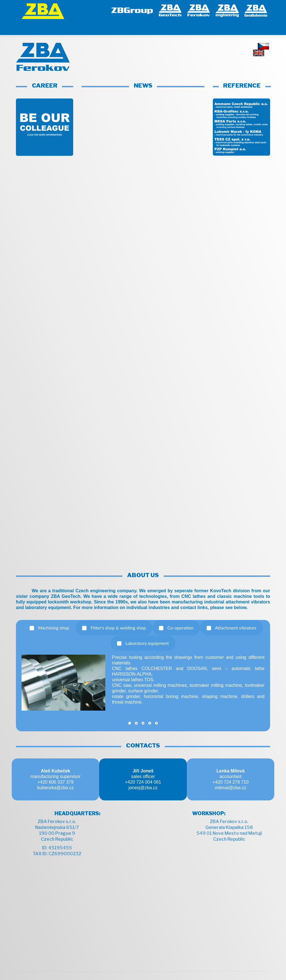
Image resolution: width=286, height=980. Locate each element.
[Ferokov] (199, 10)
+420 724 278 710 (231, 768)
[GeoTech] (170, 10)
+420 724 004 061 (143, 768)
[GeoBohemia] (256, 10)
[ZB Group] (132, 10)
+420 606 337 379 (55, 768)
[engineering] (227, 10)
